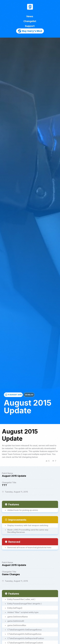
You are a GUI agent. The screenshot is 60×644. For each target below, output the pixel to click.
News (30, 16)
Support (30, 26)
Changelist (30, 21)
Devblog (29, 395)
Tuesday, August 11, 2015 (15, 492)
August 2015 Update (14, 476)
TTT (4, 485)
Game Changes (11, 574)
